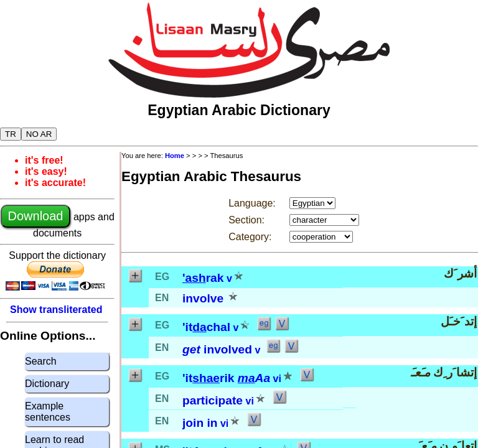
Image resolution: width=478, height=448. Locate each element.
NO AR (39, 134)
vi (277, 379)
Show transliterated (56, 310)
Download (36, 216)
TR (11, 134)
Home (175, 156)
